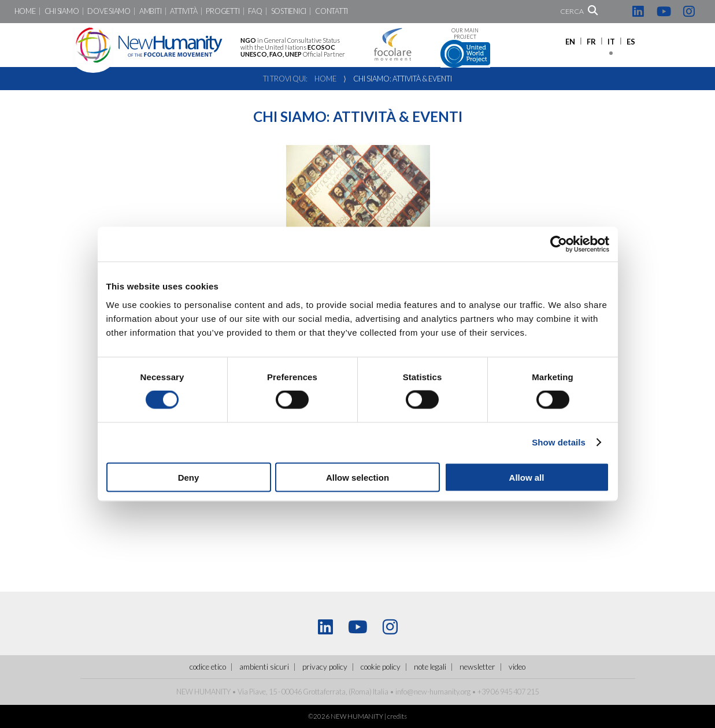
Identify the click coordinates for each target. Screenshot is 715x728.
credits (397, 716)
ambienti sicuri (264, 667)
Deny (189, 477)
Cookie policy (381, 667)
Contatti (331, 11)
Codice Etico (208, 667)
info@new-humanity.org (433, 692)
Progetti (223, 11)
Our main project (465, 48)
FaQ (255, 11)
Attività (184, 11)
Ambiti (150, 11)
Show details (559, 442)
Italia (381, 692)
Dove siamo (109, 11)
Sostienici (289, 11)
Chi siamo (62, 11)
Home (25, 11)
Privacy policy (325, 667)
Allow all (527, 477)
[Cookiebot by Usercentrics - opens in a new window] (559, 244)
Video (517, 667)
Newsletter (477, 667)
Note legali (430, 667)
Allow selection (357, 477)
